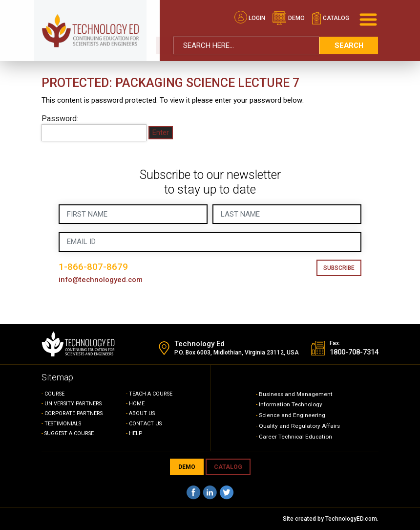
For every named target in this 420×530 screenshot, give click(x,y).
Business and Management (296, 394)
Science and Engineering (293, 415)
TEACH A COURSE (151, 394)
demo (288, 18)
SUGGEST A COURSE (71, 433)
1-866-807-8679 (93, 267)
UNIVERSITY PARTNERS (74, 404)
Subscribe (339, 268)
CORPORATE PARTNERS (74, 413)
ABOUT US (142, 413)
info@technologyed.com (101, 280)
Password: (94, 128)
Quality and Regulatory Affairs (299, 426)
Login (250, 18)
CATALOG (228, 467)
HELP (136, 433)
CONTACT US (146, 424)
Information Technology (291, 404)
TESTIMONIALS (64, 424)
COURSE (55, 394)
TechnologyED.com (351, 519)
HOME (137, 404)
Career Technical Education (296, 437)
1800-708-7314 (351, 353)
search (349, 44)
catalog (330, 18)
